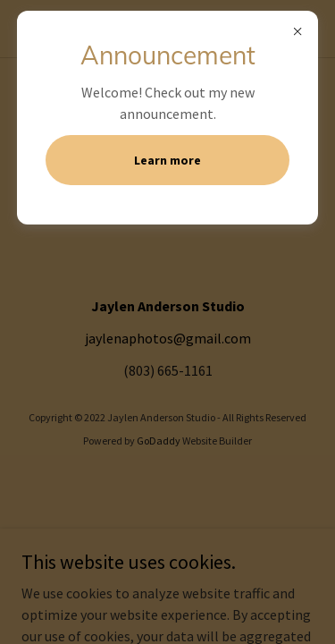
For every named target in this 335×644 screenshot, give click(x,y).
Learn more (167, 160)
